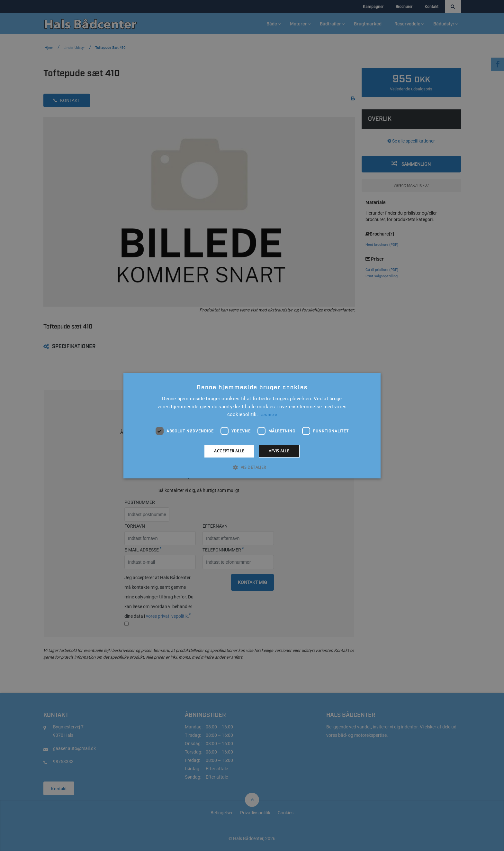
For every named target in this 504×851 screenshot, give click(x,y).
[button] (252, 467)
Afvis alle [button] (279, 451)
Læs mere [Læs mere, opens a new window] (268, 415)
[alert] (252, 425)
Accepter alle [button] (229, 451)
